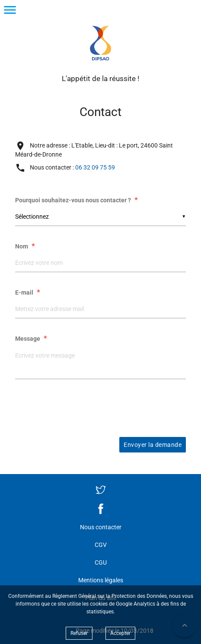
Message (32, 339)
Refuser (79, 633)
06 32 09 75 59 (95, 167)
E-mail (29, 292)
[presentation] (101, 407)
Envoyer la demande (153, 445)
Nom (26, 246)
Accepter (120, 633)
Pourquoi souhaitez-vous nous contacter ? (78, 200)
